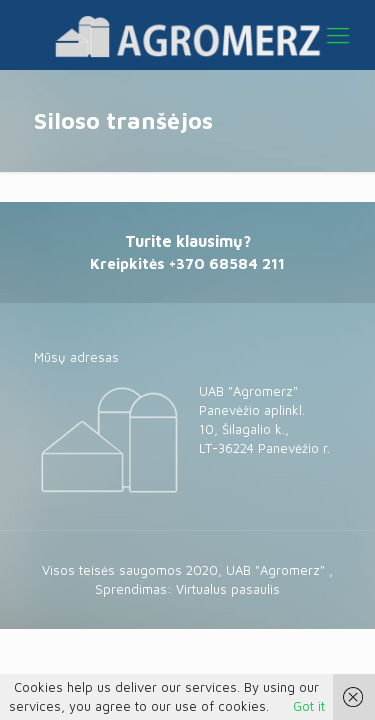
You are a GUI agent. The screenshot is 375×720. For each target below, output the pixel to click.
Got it (309, 706)
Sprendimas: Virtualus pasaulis (187, 589)
